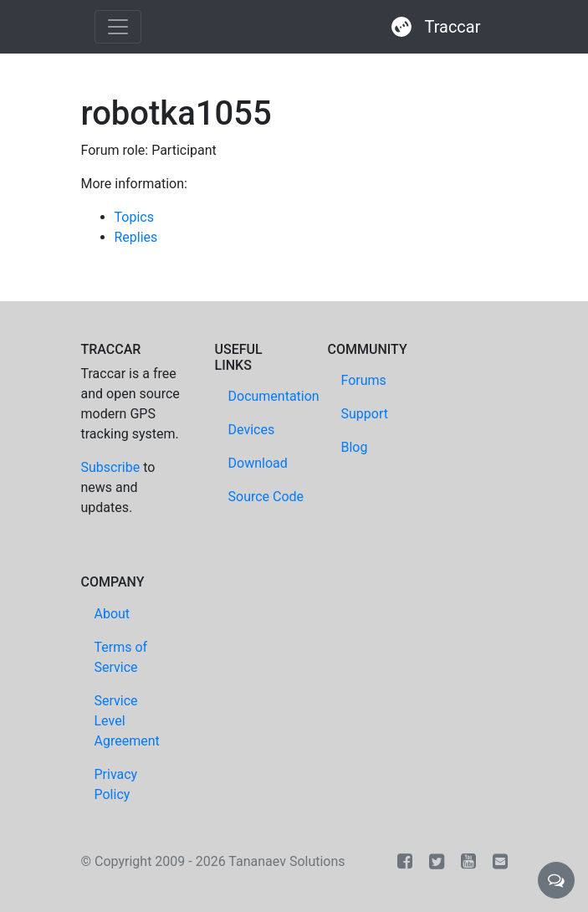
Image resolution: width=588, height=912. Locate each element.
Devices (252, 430)
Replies (136, 237)
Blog (355, 447)
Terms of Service (121, 657)
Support (365, 414)
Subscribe (111, 467)
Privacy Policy (116, 784)
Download (258, 463)
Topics (134, 217)
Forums (364, 380)
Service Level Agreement (127, 721)
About (112, 614)
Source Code (266, 497)
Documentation (274, 396)
